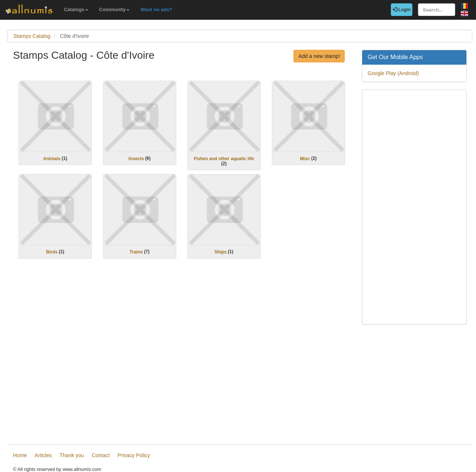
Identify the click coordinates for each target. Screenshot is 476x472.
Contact (101, 455)
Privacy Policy (134, 455)
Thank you (72, 455)
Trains (136, 252)
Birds (52, 252)
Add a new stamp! (319, 56)
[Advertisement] (182, 353)
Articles (43, 455)
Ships (221, 252)
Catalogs (76, 9)
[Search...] (437, 10)
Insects (136, 158)
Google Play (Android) (393, 73)
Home (20, 455)
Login (402, 10)
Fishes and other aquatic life (224, 158)
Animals (52, 158)
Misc (305, 158)
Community (115, 9)
